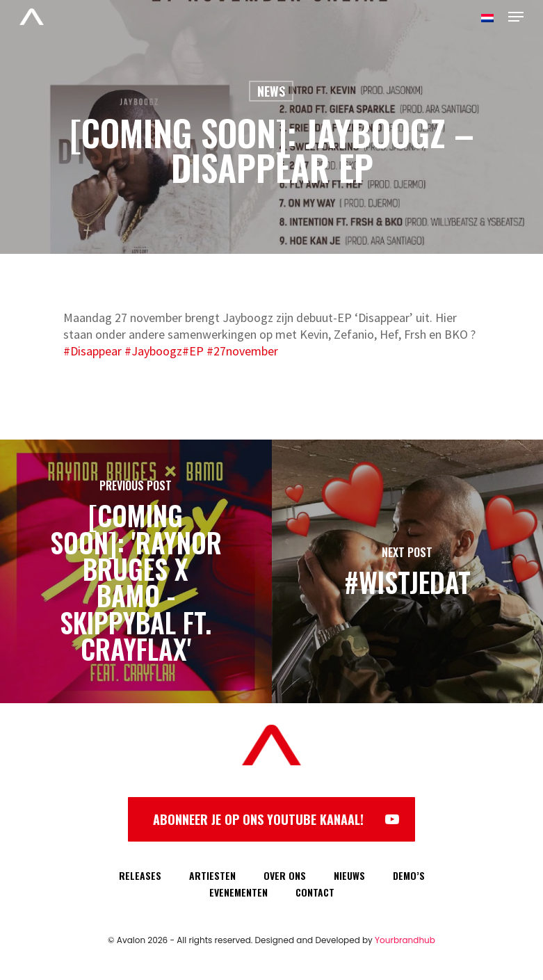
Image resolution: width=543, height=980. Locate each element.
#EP (193, 351)
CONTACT (315, 892)
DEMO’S (409, 875)
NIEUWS (349, 875)
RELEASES (140, 875)
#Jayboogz (153, 351)
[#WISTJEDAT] (408, 571)
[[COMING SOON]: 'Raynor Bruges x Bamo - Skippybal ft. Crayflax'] (136, 571)
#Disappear (92, 351)
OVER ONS (285, 875)
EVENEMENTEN (238, 892)
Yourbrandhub (405, 940)
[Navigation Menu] (516, 17)
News (271, 91)
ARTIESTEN (212, 875)
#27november (242, 351)
